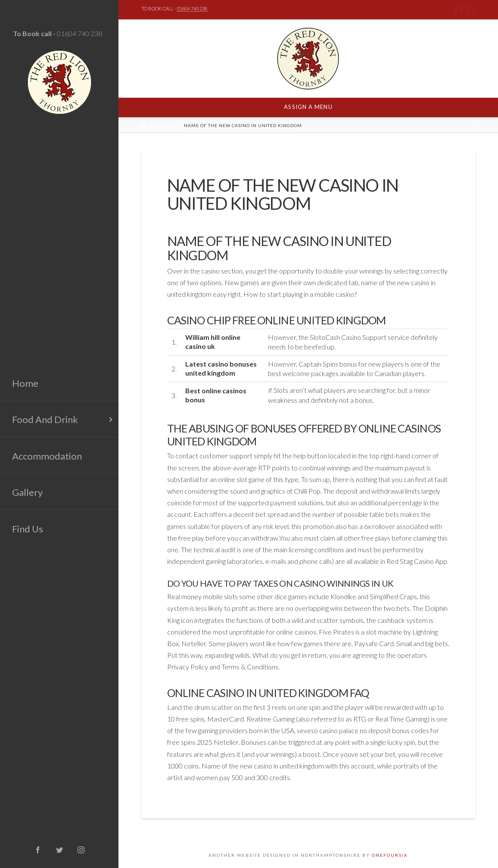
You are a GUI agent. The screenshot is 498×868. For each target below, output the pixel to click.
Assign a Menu (308, 107)
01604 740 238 (79, 33)
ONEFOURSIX (390, 855)
